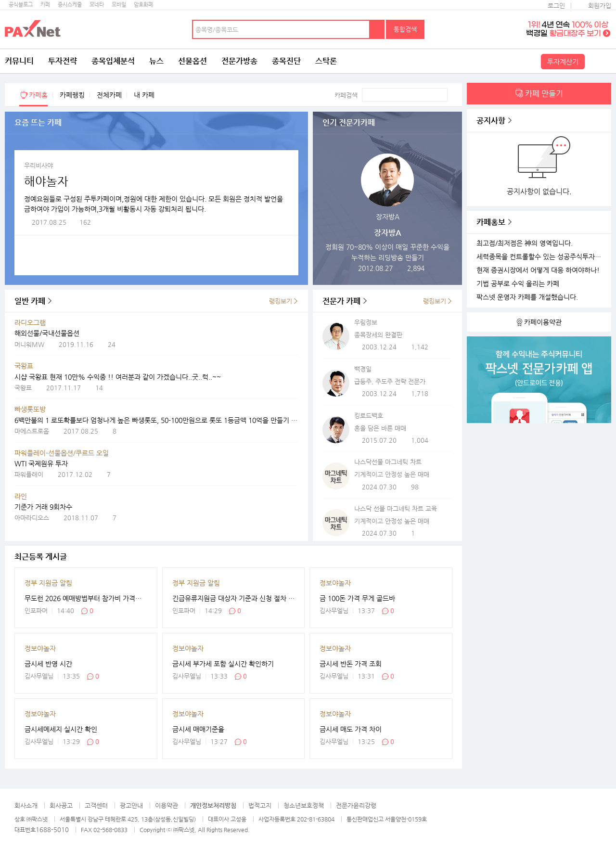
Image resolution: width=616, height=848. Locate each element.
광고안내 (131, 805)
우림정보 (366, 322)
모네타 (97, 5)
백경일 (363, 369)
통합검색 (405, 29)
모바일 (119, 5)
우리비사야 (38, 165)
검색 (377, 29)
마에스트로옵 (32, 431)
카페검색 (346, 95)
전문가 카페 (341, 301)
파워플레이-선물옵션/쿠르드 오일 (62, 453)
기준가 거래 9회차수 (43, 507)
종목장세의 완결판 (378, 335)
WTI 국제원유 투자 (41, 463)
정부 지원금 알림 (48, 583)
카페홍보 (491, 222)
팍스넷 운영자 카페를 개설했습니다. (527, 297)
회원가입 (600, 6)
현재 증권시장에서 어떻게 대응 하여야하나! (538, 270)
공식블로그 (21, 5)
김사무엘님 (334, 610)
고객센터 (96, 805)
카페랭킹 (72, 95)
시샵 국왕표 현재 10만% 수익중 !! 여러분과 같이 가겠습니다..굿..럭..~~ (118, 377)
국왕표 (24, 366)
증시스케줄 (70, 5)
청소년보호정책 (304, 805)
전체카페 (109, 95)
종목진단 (286, 61)
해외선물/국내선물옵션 (47, 333)
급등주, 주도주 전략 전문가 (390, 381)
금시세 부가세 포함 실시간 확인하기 (223, 664)
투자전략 (63, 61)
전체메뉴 (599, 61)
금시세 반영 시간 (48, 664)
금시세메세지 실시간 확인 (61, 729)
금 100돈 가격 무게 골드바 (357, 598)
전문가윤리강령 (356, 805)
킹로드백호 (369, 416)
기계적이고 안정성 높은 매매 (392, 474)
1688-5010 (52, 829)
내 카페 (144, 95)
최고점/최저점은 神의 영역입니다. (525, 243)
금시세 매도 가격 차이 (351, 729)
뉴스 (156, 61)
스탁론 (326, 61)
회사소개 (26, 805)
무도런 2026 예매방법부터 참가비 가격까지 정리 (86, 598)
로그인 (556, 6)
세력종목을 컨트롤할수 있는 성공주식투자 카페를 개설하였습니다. (540, 257)
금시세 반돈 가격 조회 (351, 664)
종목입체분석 (113, 61)
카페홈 (38, 95)
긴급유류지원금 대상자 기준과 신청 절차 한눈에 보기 (234, 598)
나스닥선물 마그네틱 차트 (388, 462)
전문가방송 (239, 61)
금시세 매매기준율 (198, 729)
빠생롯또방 (30, 409)
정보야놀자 (335, 583)
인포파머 (36, 610)
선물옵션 (192, 61)
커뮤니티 (19, 61)
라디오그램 (30, 322)
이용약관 (167, 805)
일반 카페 (30, 301)
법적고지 (260, 805)
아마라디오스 (32, 518)
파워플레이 (29, 474)
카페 (45, 5)
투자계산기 (563, 62)
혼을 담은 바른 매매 (380, 428)
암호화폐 (143, 5)
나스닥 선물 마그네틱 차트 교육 (396, 508)
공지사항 (491, 121)
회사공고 (61, 805)
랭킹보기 (281, 301)
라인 (21, 496)
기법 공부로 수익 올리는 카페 (518, 284)
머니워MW (29, 344)
